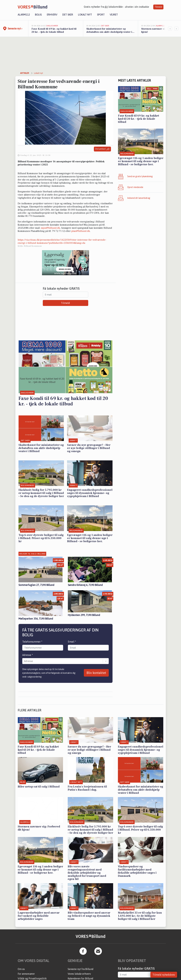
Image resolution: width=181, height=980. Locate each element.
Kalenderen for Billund (80, 978)
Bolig (38, 15)
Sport (101, 15)
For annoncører (26, 974)
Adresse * (28, 655)
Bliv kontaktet (96, 673)
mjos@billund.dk (50, 228)
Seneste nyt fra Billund (81, 969)
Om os (21, 969)
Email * (72, 642)
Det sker (68, 15)
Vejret (114, 15)
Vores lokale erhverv (79, 974)
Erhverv (52, 15)
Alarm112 (24, 15)
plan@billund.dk (81, 231)
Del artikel (102, 149)
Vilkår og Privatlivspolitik (32, 978)
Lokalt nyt (85, 15)
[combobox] (24, 661)
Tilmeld (158, 7)
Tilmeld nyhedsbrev (164, 975)
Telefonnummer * (32, 642)
